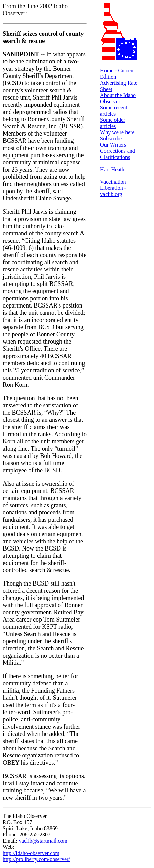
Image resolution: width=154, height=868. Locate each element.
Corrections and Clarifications (118, 154)
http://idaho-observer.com (31, 853)
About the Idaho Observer (118, 98)
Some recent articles (114, 111)
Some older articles (113, 123)
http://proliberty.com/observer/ (36, 859)
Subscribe (111, 138)
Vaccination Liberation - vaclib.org (113, 188)
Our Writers (113, 145)
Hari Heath (112, 169)
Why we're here (117, 132)
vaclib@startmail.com (43, 841)
